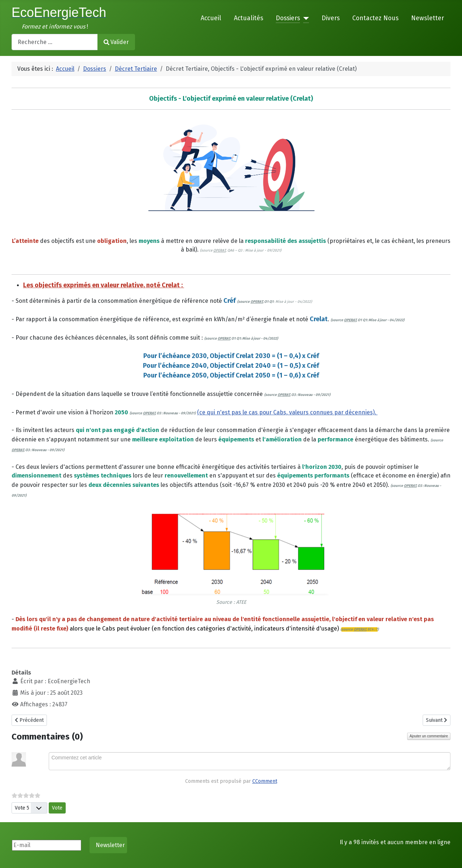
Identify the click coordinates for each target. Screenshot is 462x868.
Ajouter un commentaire (429, 736)
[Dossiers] (304, 18)
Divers (331, 18)
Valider (116, 42)
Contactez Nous (375, 18)
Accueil (211, 18)
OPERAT (219, 250)
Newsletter (428, 18)
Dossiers (288, 18)
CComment (265, 781)
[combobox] (55, 42)
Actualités (249, 18)
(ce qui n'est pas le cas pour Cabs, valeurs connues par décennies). (287, 412)
